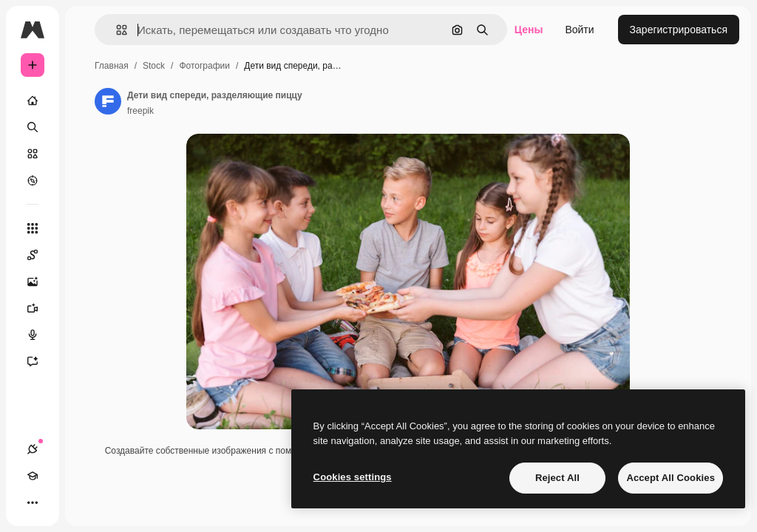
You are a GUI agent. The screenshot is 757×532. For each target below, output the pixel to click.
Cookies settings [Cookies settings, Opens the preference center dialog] (353, 477)
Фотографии (204, 66)
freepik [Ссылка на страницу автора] (140, 111)
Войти (579, 30)
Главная (112, 66)
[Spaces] (40, 255)
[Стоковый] (33, 154)
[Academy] (33, 476)
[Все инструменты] (33, 228)
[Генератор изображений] (40, 282)
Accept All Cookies (671, 478)
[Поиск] (33, 127)
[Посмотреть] (33, 180)
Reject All (557, 478)
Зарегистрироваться (679, 30)
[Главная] (33, 100)
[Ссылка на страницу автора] (108, 101)
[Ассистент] (40, 361)
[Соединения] (33, 449)
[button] (116, 30)
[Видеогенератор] (40, 308)
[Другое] (33, 502)
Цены (529, 30)
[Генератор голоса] (40, 335)
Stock (154, 66)
